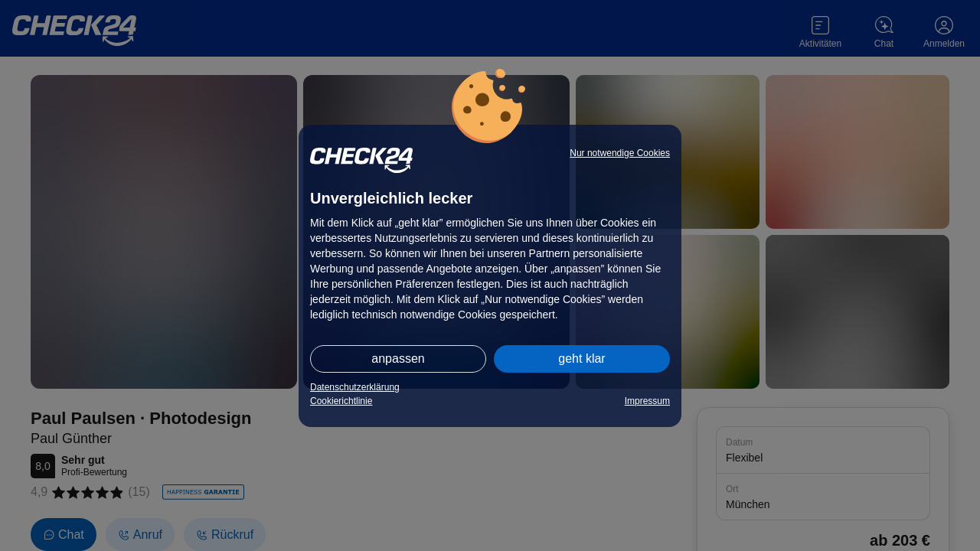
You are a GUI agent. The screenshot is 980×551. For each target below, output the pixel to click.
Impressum (647, 401)
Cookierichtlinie (341, 401)
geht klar (581, 359)
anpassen (398, 359)
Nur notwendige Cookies (620, 153)
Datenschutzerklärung (355, 387)
